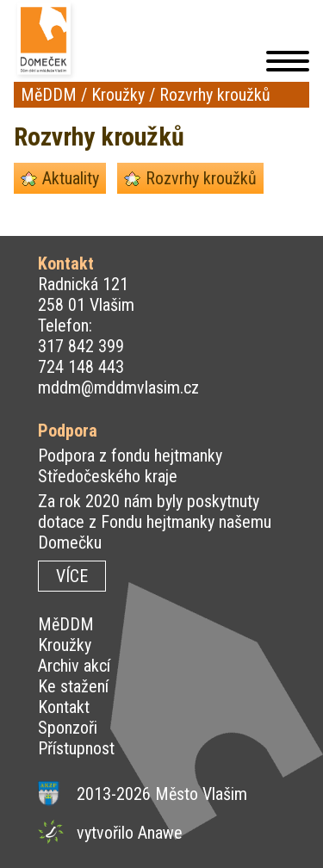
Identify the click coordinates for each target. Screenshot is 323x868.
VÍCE (72, 576)
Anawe (160, 833)
